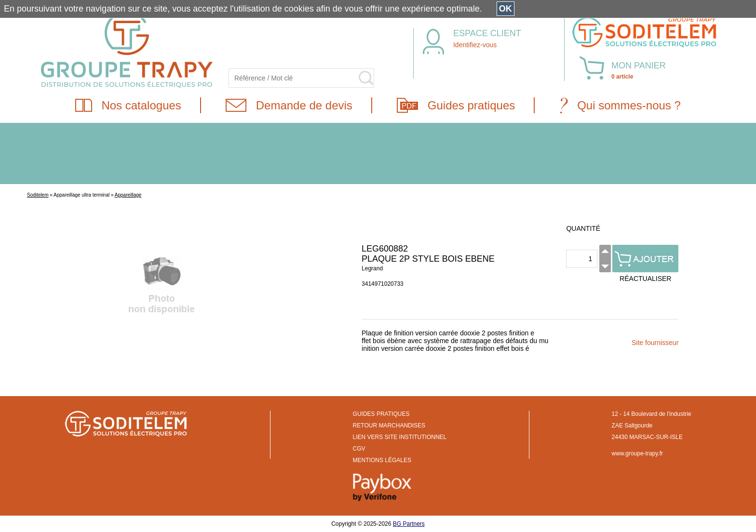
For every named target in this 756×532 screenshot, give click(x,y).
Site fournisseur (655, 343)
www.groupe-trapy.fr (637, 453)
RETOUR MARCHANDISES (389, 426)
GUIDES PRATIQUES (381, 414)
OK (506, 9)
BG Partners (409, 524)
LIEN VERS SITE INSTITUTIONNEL (400, 437)
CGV (359, 449)
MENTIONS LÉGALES (382, 460)
